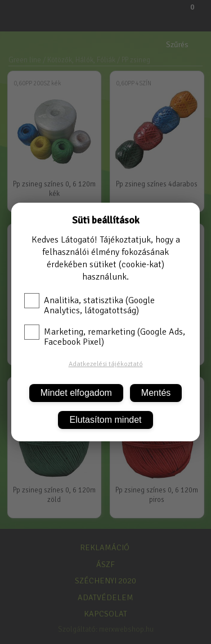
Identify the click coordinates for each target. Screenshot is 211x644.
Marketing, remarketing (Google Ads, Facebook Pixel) (105, 337)
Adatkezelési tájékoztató (106, 364)
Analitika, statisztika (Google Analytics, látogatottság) (89, 305)
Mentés (156, 393)
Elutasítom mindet (105, 420)
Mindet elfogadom (76, 393)
